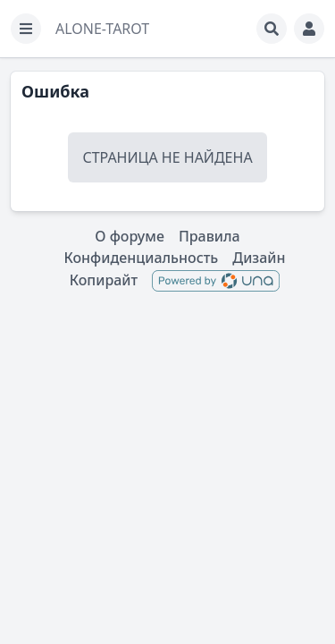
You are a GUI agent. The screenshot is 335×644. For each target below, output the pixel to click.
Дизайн (259, 258)
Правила (209, 236)
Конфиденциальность (141, 258)
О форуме (130, 236)
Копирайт (104, 280)
